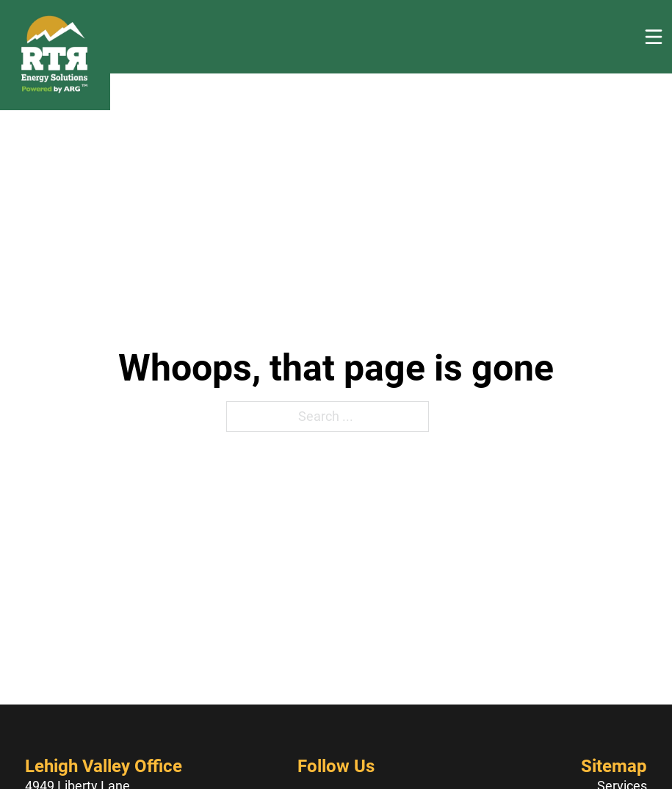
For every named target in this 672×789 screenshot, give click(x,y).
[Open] (654, 37)
